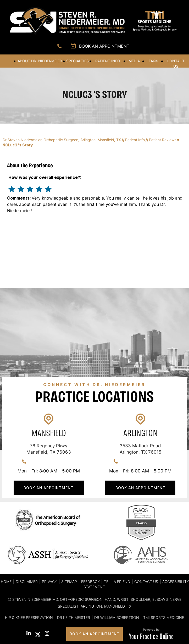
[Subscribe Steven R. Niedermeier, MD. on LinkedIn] (29, 634)
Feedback (90, 582)
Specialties (77, 61)
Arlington (140, 433)
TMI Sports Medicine (164, 617)
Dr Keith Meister (74, 617)
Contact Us (176, 64)
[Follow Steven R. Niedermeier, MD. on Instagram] (47, 634)
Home (7, 61)
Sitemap (69, 582)
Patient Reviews (163, 140)
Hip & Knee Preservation (29, 617)
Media (134, 61)
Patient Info (108, 61)
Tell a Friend (117, 582)
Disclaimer (27, 582)
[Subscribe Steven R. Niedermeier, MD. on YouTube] (56, 634)
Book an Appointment (104, 46)
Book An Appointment (49, 488)
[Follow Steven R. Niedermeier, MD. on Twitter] (38, 634)
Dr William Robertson (117, 617)
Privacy (49, 582)
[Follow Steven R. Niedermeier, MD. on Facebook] (20, 634)
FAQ (153, 61)
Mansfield (49, 433)
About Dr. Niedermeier (40, 61)
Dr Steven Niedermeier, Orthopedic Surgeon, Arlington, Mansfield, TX (62, 140)
